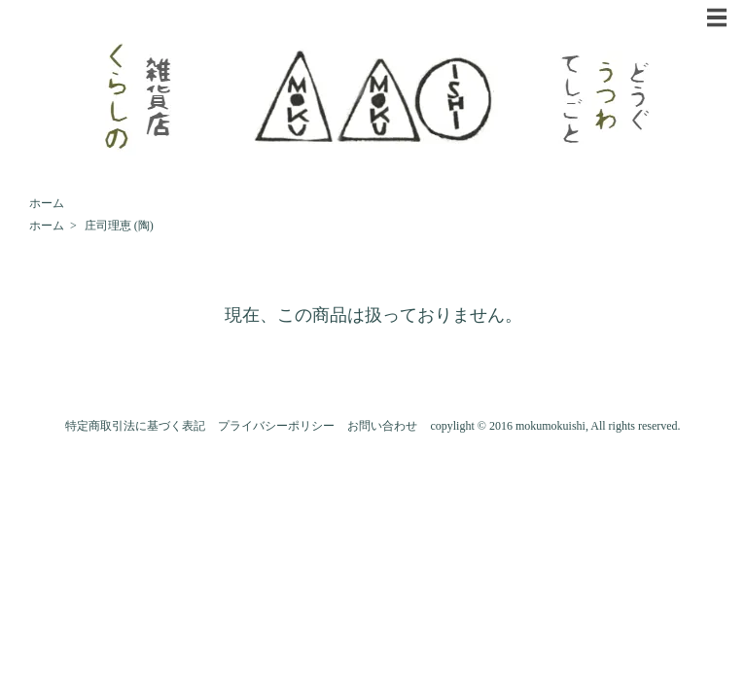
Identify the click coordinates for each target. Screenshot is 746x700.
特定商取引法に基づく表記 (135, 426)
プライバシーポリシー (276, 426)
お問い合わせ (382, 426)
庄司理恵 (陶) (119, 226)
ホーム (47, 203)
